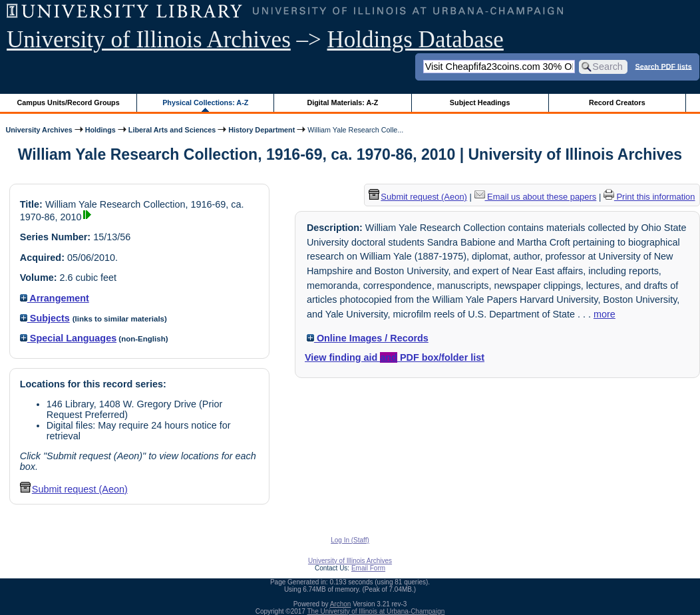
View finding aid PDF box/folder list (395, 357)
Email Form (368, 568)
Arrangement (55, 298)
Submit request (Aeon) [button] (74, 489)
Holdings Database (416, 40)
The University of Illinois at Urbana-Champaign (376, 611)
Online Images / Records (368, 338)
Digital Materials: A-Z (342, 102)
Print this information (649, 197)
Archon (341, 604)
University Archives (39, 130)
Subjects (45, 318)
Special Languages (68, 338)
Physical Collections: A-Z (205, 102)
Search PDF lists (663, 66)
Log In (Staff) (350, 540)
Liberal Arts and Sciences (172, 130)
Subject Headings (480, 102)
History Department (262, 130)
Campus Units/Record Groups (69, 102)
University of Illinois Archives (149, 40)
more (605, 314)
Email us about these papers (536, 197)
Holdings (100, 130)
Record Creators (617, 102)
